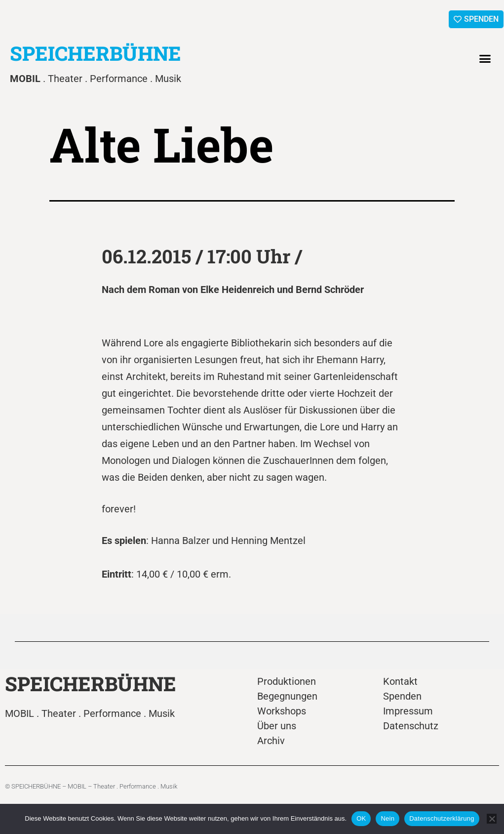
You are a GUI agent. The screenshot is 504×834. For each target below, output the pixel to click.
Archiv (271, 741)
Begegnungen (287, 696)
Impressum (408, 711)
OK (361, 818)
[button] (485, 59)
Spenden (402, 696)
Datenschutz (411, 726)
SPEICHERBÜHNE (96, 53)
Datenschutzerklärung (442, 818)
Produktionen (287, 681)
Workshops (282, 711)
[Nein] (492, 819)
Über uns (277, 726)
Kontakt (400, 681)
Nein (388, 818)
